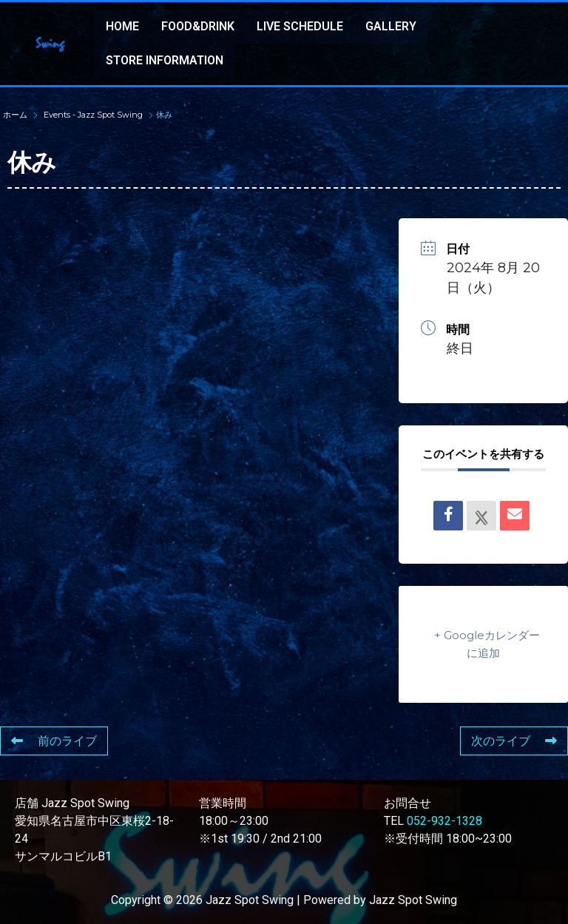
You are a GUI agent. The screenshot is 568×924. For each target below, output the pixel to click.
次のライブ (514, 741)
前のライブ (54, 741)
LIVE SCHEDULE (300, 26)
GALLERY (391, 26)
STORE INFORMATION (165, 60)
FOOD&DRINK (198, 26)
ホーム (16, 115)
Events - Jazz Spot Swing (93, 115)
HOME (122, 26)
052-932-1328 (444, 821)
